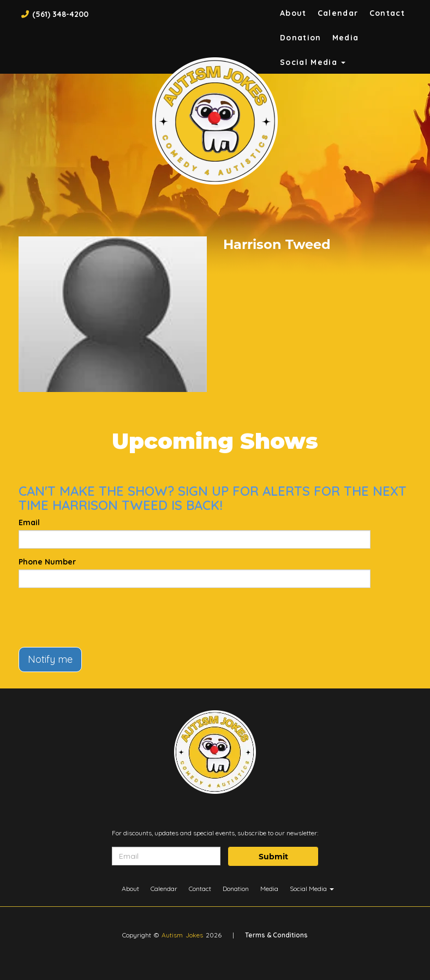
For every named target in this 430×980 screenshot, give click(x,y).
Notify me (50, 659)
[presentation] (101, 617)
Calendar (338, 13)
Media (346, 38)
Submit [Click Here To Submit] (273, 857)
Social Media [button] (313, 62)
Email (29, 522)
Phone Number (47, 562)
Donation (301, 38)
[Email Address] (166, 856)
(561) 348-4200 (60, 14)
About (293, 13)
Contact (387, 13)
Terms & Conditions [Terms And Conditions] (276, 935)
